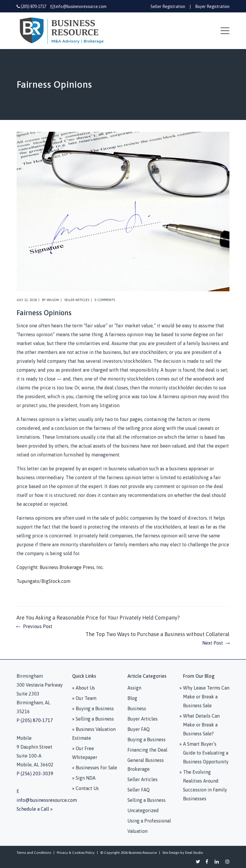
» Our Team (84, 698)
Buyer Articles (143, 719)
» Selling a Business (93, 719)
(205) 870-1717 (33, 6)
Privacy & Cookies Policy (76, 853)
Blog (132, 698)
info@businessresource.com (81, 6)
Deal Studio (194, 853)
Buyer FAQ (139, 729)
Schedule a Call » (35, 809)
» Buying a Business (93, 708)
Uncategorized (143, 810)
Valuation (137, 831)
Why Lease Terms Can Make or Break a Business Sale (206, 697)
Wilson (53, 300)
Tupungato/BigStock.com (43, 581)
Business (137, 708)
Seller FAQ (139, 790)
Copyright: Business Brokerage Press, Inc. (60, 567)
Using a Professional (149, 821)
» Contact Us (85, 788)
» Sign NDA (84, 778)
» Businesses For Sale (95, 768)
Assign (134, 688)
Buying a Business (147, 739)
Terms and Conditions (34, 853)
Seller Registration (168, 6)
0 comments (105, 300)
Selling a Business (147, 800)
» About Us (84, 688)
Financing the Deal (147, 750)
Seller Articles (77, 300)
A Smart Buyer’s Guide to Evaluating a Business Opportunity (206, 753)
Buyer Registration (212, 6)
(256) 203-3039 (37, 773)
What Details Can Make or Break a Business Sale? (201, 725)
